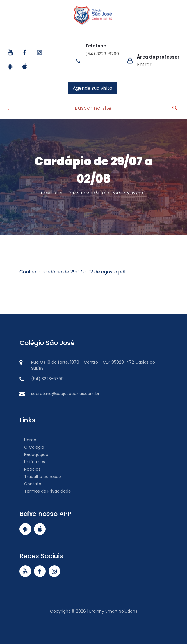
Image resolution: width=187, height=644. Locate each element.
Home (49, 193)
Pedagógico (34, 454)
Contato (30, 484)
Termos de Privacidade (45, 491)
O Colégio (32, 447)
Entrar (144, 64)
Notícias (30, 469)
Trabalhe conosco (40, 477)
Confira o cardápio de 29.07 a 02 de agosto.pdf (73, 272)
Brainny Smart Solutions (113, 611)
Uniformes (32, 462)
